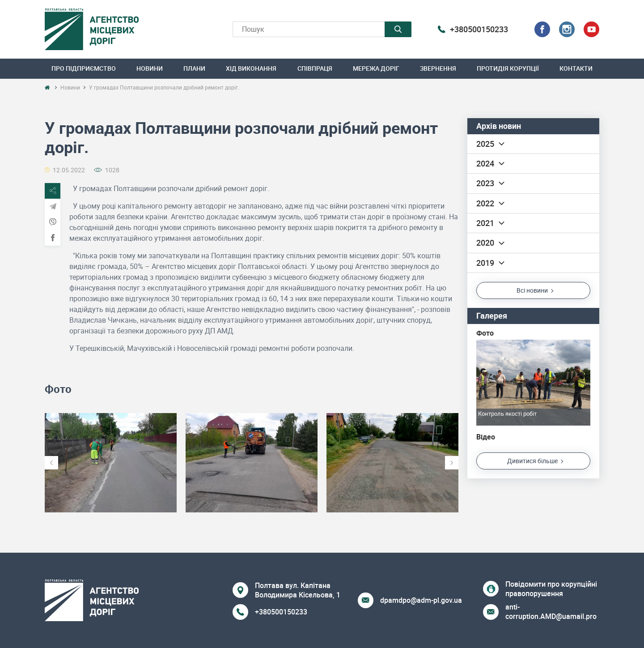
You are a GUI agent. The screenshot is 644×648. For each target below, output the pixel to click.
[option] (111, 463)
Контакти (576, 68)
